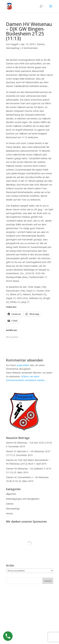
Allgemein (11, 494)
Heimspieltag (13, 48)
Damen (41, 44)
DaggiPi (14, 44)
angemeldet (23, 365)
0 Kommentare (30, 48)
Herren (9, 513)
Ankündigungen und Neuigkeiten (23, 499)
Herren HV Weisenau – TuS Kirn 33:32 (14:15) (29, 443)
